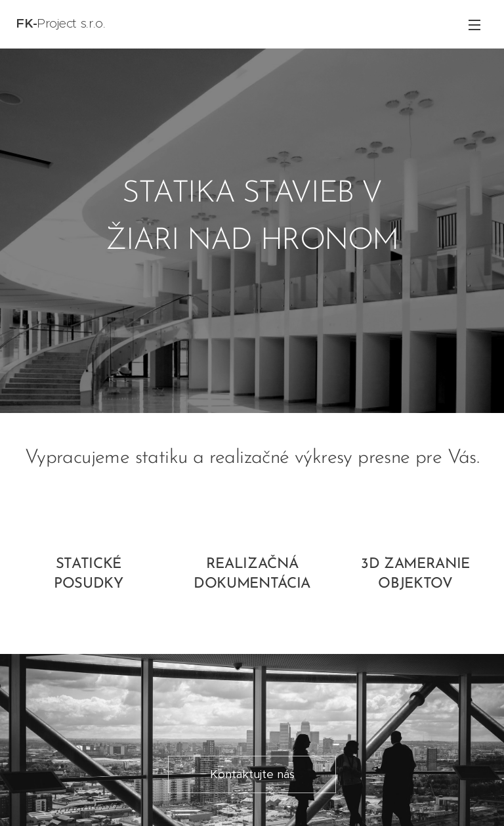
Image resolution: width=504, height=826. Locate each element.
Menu (474, 25)
